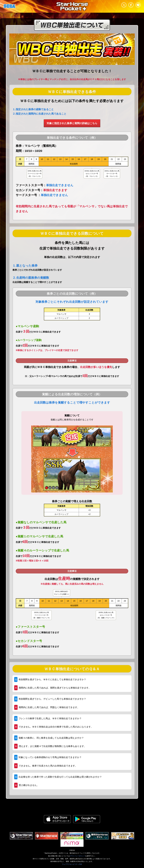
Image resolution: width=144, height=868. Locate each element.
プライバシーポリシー (77, 856)
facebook (131, 5)
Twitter (124, 5)
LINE (138, 5)
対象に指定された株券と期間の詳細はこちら (72, 123)
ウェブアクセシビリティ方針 (72, 864)
